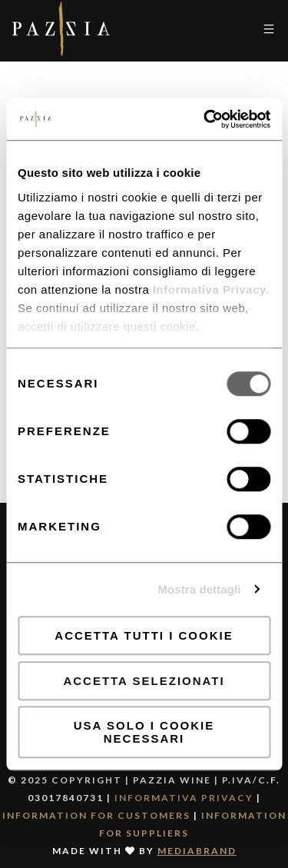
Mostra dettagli (199, 589)
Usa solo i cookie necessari (144, 732)
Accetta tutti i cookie (144, 635)
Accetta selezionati (144, 681)
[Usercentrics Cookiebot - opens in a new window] (205, 119)
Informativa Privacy (184, 798)
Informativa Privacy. (209, 289)
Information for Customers (96, 815)
